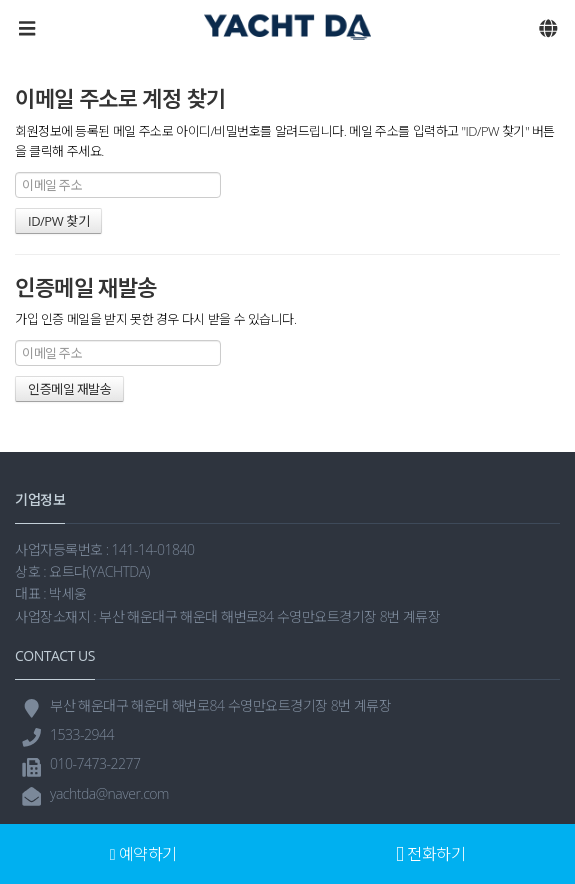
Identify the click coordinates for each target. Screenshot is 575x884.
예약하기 (143, 854)
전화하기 (430, 854)
